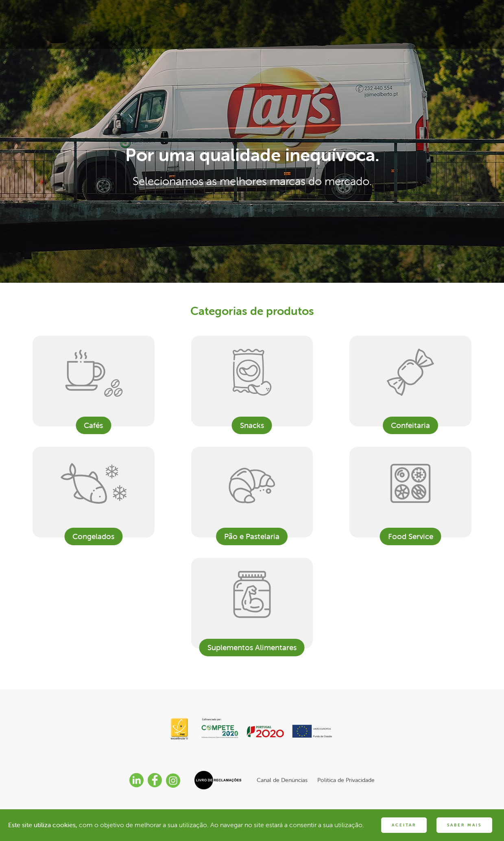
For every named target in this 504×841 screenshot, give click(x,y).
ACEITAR (404, 825)
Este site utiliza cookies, (43, 825)
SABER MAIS (464, 825)
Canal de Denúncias (282, 780)
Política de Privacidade (346, 780)
